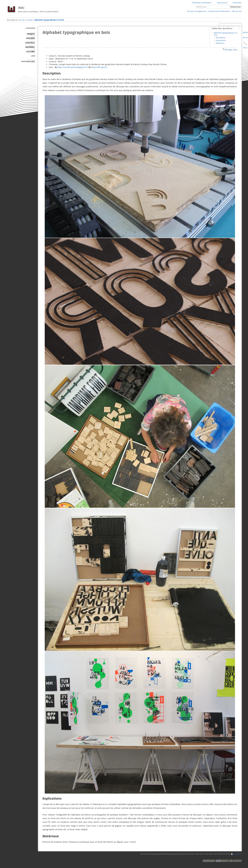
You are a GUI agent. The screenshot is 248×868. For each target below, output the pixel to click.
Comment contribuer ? (202, 3)
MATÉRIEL (30, 47)
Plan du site (237, 11)
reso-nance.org (28, 61)
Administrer (222, 3)
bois (235, 50)
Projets (29, 20)
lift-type (229, 50)
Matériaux (220, 43)
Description (221, 37)
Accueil (22, 20)
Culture (30, 52)
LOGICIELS (30, 43)
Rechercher (236, 7)
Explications (221, 40)
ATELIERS (30, 38)
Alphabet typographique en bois (49, 20)
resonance (238, 854)
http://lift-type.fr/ (99, 67)
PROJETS (31, 34)
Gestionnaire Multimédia (219, 11)
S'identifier (237, 3)
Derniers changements (197, 11)
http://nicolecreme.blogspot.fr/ (73, 67)
